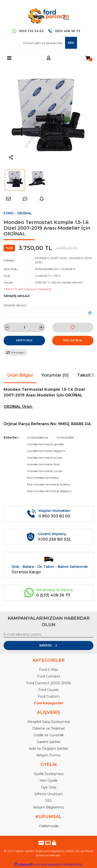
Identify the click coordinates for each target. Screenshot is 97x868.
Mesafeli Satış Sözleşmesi (49, 722)
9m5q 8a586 (65, 437)
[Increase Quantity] (41, 327)
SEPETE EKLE (24, 340)
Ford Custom (49, 696)
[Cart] (88, 58)
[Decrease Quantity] (7, 327)
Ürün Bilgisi (20, 375)
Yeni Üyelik (48, 781)
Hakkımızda (49, 826)
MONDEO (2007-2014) (51, 258)
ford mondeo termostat (43, 478)
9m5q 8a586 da (38, 437)
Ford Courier (49, 690)
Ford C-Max (49, 670)
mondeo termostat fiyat (43, 464)
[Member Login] (49, 58)
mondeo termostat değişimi (46, 451)
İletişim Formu (48, 755)
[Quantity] (24, 327)
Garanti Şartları (49, 742)
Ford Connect (49, 676)
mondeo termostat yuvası (45, 471)
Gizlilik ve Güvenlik (48, 735)
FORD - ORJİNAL (18, 213)
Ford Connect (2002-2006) (49, 683)
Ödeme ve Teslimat (48, 728)
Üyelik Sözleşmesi (48, 774)
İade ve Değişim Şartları (48, 749)
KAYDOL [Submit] (48, 645)
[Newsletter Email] (48, 635)
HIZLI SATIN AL (73, 340)
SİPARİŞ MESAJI (15, 305)
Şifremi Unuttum (49, 794)
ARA (71, 43)
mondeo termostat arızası (45, 458)
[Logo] (48, 16)
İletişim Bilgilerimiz (49, 807)
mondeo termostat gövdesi (45, 444)
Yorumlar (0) (55, 375)
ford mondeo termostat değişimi (49, 491)
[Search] (49, 43)
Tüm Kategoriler (48, 703)
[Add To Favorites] (73, 327)
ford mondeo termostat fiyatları (49, 484)
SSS (48, 801)
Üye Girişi (49, 787)
